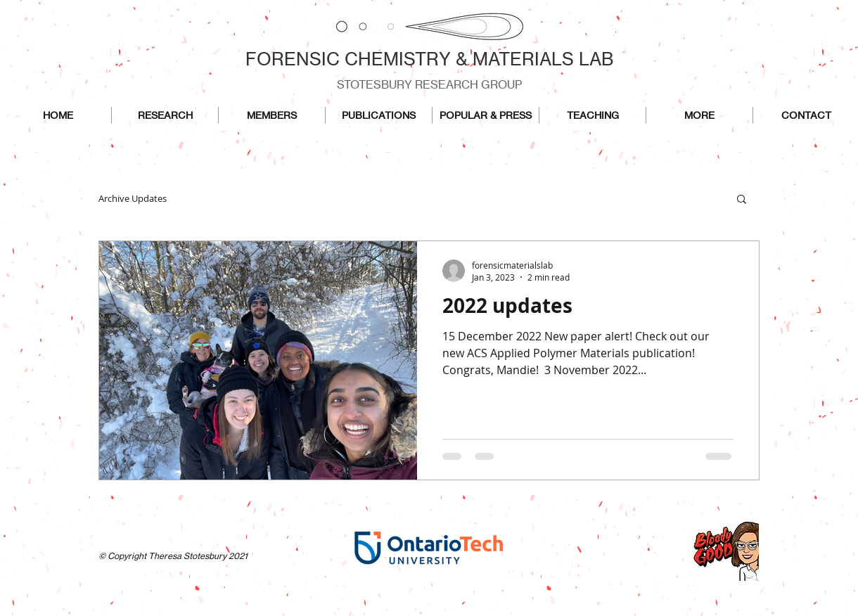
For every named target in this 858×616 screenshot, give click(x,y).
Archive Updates (133, 198)
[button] (742, 200)
